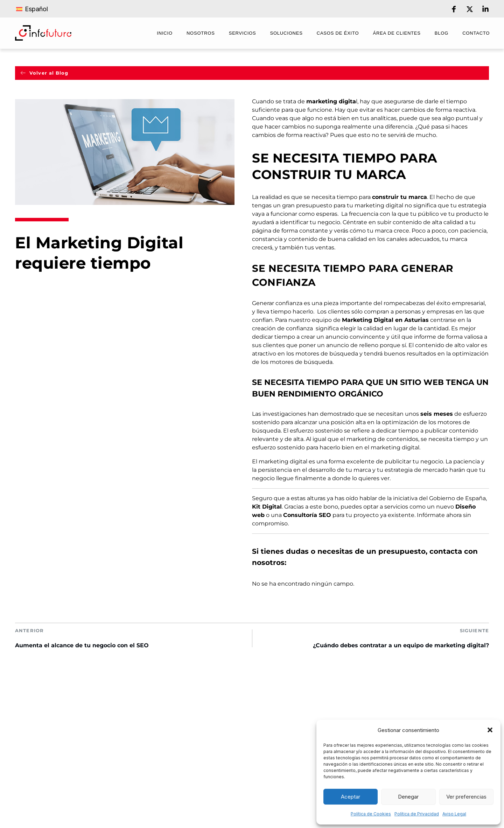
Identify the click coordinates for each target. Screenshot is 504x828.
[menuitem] (165, 34)
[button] (490, 730)
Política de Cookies (371, 814)
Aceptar (351, 797)
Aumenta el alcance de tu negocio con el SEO (82, 645)
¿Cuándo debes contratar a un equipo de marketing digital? (401, 645)
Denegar (408, 797)
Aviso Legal (454, 814)
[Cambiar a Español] (32, 9)
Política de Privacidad (417, 814)
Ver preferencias (466, 797)
